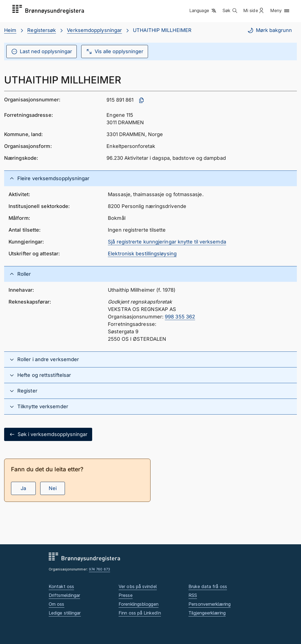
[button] (203, 11)
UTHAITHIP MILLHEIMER (162, 30)
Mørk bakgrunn (269, 30)
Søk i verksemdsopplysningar (48, 434)
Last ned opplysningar (42, 52)
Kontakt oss (61, 586)
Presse (126, 595)
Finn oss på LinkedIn (140, 613)
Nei (53, 488)
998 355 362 (180, 317)
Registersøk (42, 30)
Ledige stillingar (65, 613)
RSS (193, 595)
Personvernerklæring (210, 604)
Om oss (57, 604)
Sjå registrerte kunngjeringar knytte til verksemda (167, 242)
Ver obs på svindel (138, 586)
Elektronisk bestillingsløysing (142, 254)
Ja (23, 488)
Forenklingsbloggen (139, 604)
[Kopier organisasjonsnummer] (141, 100)
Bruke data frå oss (208, 586)
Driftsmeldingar (64, 595)
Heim (10, 30)
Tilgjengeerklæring (207, 613)
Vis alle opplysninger (115, 52)
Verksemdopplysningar (94, 30)
